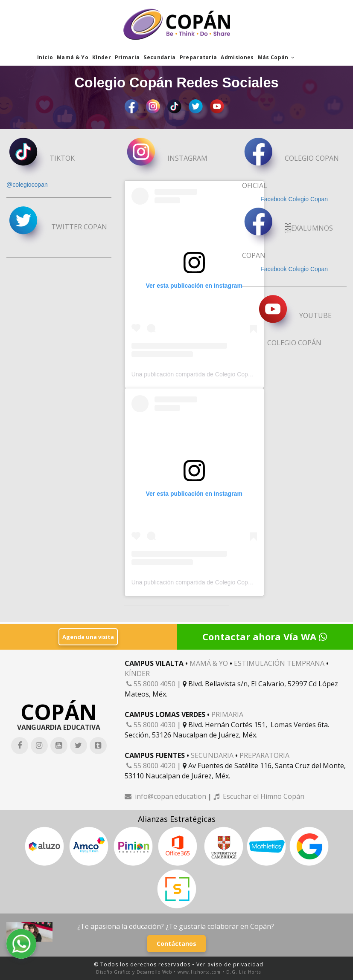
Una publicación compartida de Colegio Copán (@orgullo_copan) (218, 375)
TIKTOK (41, 159)
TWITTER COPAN (57, 228)
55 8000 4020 (151, 765)
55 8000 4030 (151, 724)
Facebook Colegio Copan (294, 199)
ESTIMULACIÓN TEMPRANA (279, 663)
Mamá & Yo (73, 57)
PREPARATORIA (264, 755)
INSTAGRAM (166, 159)
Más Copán (276, 57)
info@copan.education (165, 796)
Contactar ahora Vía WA (265, 636)
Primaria (127, 57)
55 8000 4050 (151, 683)
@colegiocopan (27, 185)
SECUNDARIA (212, 755)
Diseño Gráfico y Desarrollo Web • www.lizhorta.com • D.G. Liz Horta (179, 972)
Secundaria (159, 57)
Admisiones (237, 57)
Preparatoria (198, 57)
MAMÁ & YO (209, 663)
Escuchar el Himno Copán (259, 796)
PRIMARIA (227, 714)
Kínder (102, 57)
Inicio (45, 57)
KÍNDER (137, 673)
